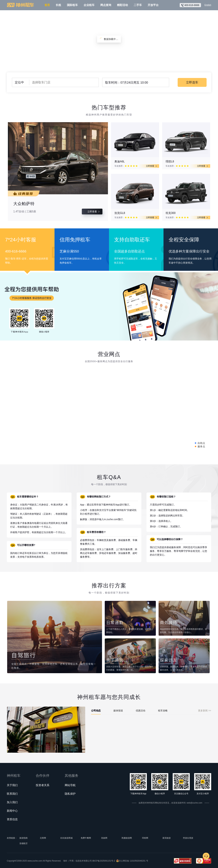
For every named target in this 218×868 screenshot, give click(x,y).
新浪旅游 (167, 838)
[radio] (126, 166)
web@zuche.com (194, 803)
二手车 (138, 5)
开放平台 (153, 5)
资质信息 (12, 819)
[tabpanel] (151, 717)
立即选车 (192, 82)
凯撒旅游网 (127, 838)
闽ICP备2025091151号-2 (104, 861)
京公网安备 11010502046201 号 (134, 861)
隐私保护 (70, 794)
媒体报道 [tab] (118, 711)
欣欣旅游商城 (66, 838)
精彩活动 (122, 5)
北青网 (43, 838)
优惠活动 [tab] (141, 711)
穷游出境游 (188, 838)
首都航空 (24, 843)
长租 (58, 5)
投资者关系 (43, 785)
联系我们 (12, 794)
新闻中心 (12, 811)
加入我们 (12, 802)
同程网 (145, 838)
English (208, 5)
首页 (47, 5)
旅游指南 (24, 838)
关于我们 (12, 785)
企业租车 (89, 5)
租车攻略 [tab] (163, 711)
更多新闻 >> (205, 711)
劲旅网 (104, 838)
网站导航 (70, 785)
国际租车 (72, 5)
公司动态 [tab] (96, 711)
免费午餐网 (86, 838)
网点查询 (106, 5)
